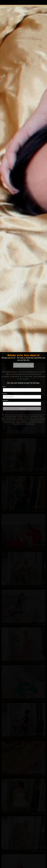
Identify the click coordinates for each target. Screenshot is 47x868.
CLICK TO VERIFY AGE (23, 365)
